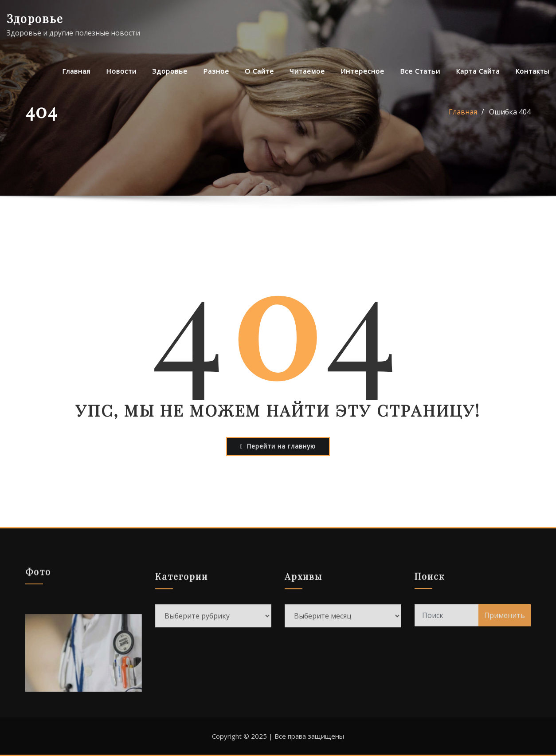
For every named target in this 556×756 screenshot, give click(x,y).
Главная (76, 71)
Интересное (362, 71)
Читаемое (307, 71)
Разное (216, 71)
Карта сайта (478, 71)
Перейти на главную (278, 446)
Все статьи (420, 71)
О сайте (259, 71)
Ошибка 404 (510, 112)
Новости (121, 71)
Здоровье (35, 18)
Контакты (532, 71)
